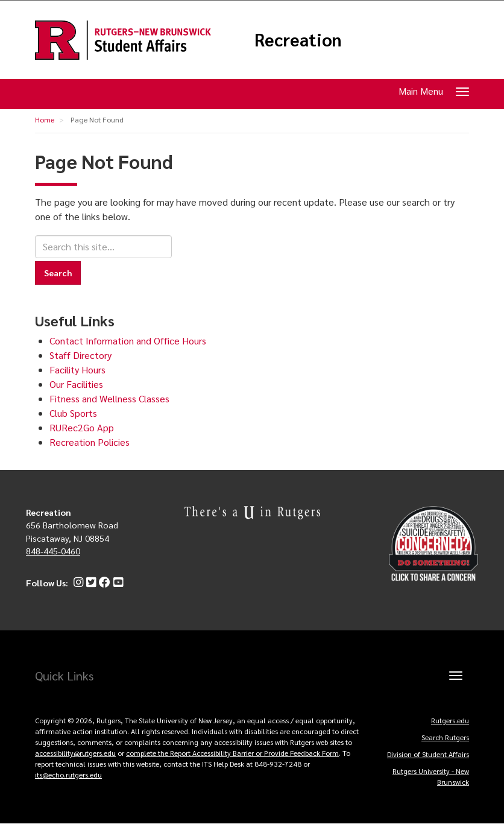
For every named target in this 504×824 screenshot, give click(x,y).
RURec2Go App (82, 427)
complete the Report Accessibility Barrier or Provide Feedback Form (232, 753)
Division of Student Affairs (428, 754)
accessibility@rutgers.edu (75, 753)
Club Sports (73, 413)
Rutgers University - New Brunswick (431, 776)
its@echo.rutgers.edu (68, 775)
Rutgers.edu (450, 720)
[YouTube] (117, 583)
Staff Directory (80, 355)
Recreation (298, 40)
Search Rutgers (445, 737)
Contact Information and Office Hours (128, 341)
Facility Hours (77, 369)
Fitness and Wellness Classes (109, 398)
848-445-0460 (53, 551)
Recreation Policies (90, 442)
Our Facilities (76, 384)
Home (45, 119)
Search (58, 273)
